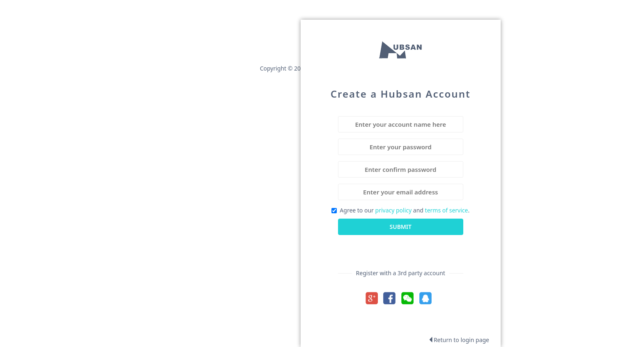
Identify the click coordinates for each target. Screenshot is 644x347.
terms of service (447, 210)
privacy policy (394, 210)
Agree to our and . (400, 210)
